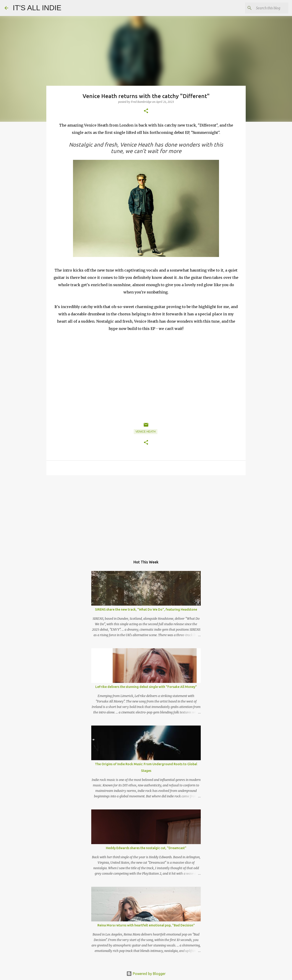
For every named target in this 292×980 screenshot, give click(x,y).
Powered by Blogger (146, 974)
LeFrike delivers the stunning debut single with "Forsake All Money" (146, 687)
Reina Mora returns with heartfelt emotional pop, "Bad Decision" (146, 925)
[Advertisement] (146, 514)
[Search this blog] (264, 8)
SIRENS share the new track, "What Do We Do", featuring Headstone (146, 609)
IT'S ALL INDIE (37, 8)
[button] (146, 111)
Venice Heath (146, 432)
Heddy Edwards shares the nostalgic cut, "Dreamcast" (146, 848)
